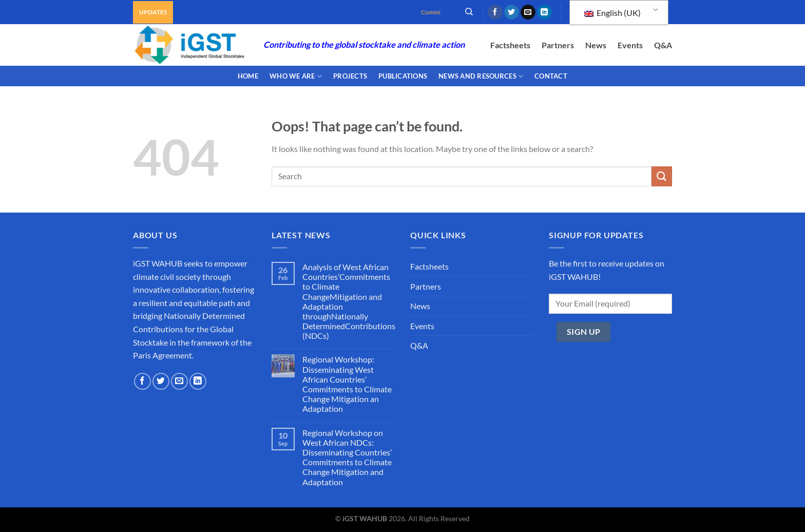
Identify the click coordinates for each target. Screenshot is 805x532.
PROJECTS (350, 76)
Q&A (663, 45)
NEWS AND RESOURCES (481, 76)
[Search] (469, 12)
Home (248, 76)
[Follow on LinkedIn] (544, 12)
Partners (558, 45)
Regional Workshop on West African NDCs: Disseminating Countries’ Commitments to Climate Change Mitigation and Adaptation (347, 457)
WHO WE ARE (296, 76)
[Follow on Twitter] (512, 12)
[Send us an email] (528, 12)
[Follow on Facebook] (495, 12)
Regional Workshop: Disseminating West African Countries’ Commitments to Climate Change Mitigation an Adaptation (347, 384)
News (596, 45)
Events (630, 45)
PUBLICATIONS (403, 76)
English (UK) (612, 13)
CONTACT (551, 76)
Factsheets (510, 45)
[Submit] (662, 176)
